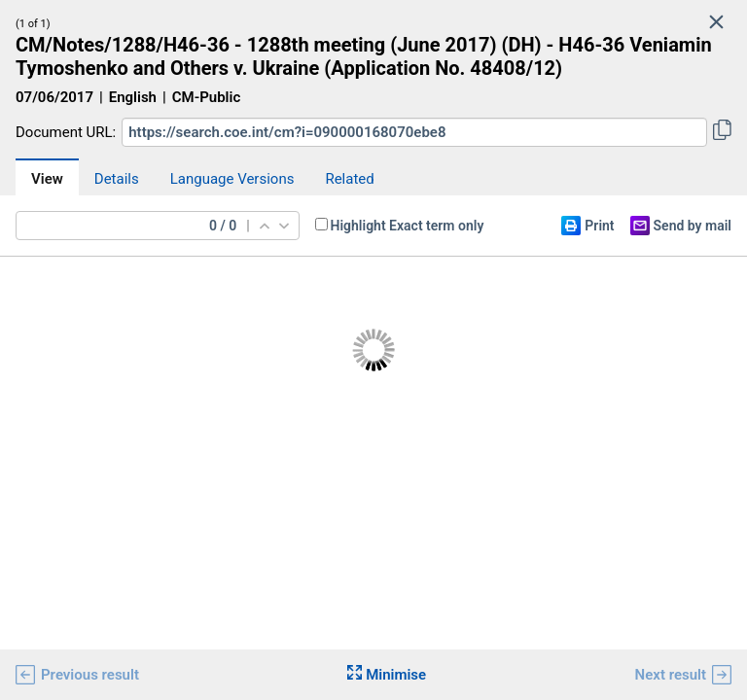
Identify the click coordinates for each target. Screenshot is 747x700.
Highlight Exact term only (408, 226)
